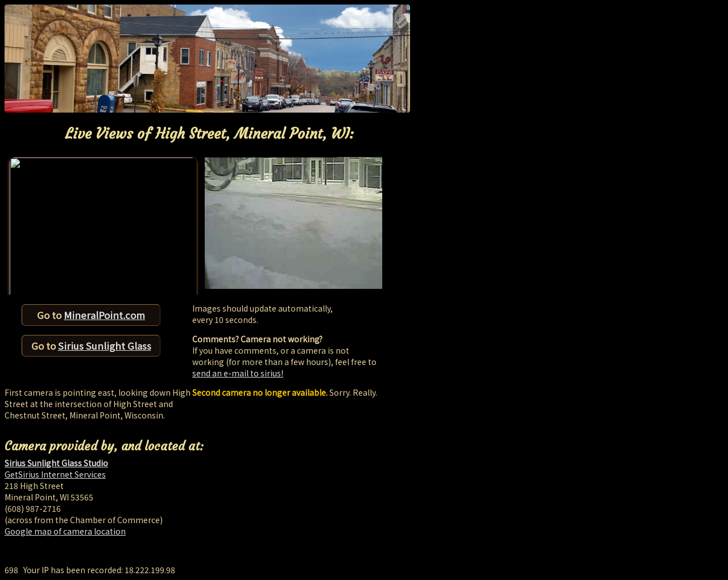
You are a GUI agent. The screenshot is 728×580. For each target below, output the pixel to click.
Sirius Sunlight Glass (105, 346)
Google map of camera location (65, 531)
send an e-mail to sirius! (238, 373)
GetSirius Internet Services (55, 474)
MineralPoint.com (104, 315)
